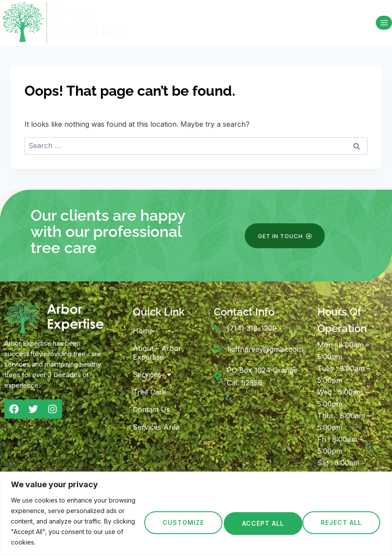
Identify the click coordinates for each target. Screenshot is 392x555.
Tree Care (149, 392)
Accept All (342, 521)
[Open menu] (384, 23)
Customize (179, 521)
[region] (196, 513)
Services (153, 375)
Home (143, 331)
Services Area (156, 427)
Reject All (260, 521)
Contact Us (151, 409)
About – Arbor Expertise (157, 353)
